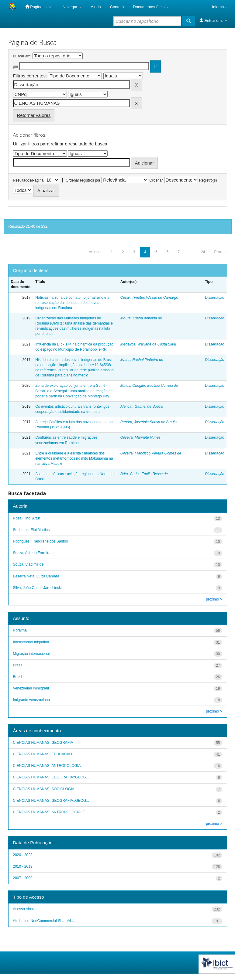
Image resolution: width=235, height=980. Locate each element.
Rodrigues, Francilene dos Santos (41, 541)
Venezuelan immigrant (31, 688)
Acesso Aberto (25, 909)
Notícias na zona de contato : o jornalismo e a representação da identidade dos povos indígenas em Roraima (72, 303)
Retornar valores (34, 115)
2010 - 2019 (23, 866)
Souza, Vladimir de (28, 564)
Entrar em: (213, 20)
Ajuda (96, 7)
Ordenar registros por (83, 180)
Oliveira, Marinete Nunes (140, 437)
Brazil (18, 677)
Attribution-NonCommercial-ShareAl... (44, 921)
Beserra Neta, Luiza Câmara (36, 576)
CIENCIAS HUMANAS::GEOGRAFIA (43, 743)
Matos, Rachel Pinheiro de (142, 360)
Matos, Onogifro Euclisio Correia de (149, 386)
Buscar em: (22, 56)
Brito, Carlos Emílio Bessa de (144, 474)
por (16, 66)
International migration (31, 642)
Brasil (18, 665)
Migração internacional (31, 654)
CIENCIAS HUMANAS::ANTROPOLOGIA (47, 766)
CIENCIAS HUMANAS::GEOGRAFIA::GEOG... (51, 777)
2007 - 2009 (23, 878)
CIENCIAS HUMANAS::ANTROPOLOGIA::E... (51, 812)
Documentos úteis (151, 7)
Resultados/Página (28, 180)
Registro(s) (208, 180)
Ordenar (156, 180)
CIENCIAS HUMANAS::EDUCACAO (43, 754)
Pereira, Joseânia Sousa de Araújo (149, 422)
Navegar (72, 7)
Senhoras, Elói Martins (31, 530)
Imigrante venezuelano (31, 700)
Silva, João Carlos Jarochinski (37, 588)
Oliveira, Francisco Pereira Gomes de (151, 453)
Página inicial (39, 7)
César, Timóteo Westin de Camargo (149, 298)
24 (203, 252)
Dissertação (214, 298)
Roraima (20, 630)
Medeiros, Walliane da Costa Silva (148, 344)
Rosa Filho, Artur (27, 518)
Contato (117, 7)
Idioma (219, 7)
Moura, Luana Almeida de (141, 318)
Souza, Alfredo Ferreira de (34, 553)
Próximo (221, 252)
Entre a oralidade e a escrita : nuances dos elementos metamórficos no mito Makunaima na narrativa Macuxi (74, 458)
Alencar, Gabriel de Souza (142, 407)
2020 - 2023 (23, 855)
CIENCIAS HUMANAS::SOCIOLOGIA (44, 789)
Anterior (95, 252)
